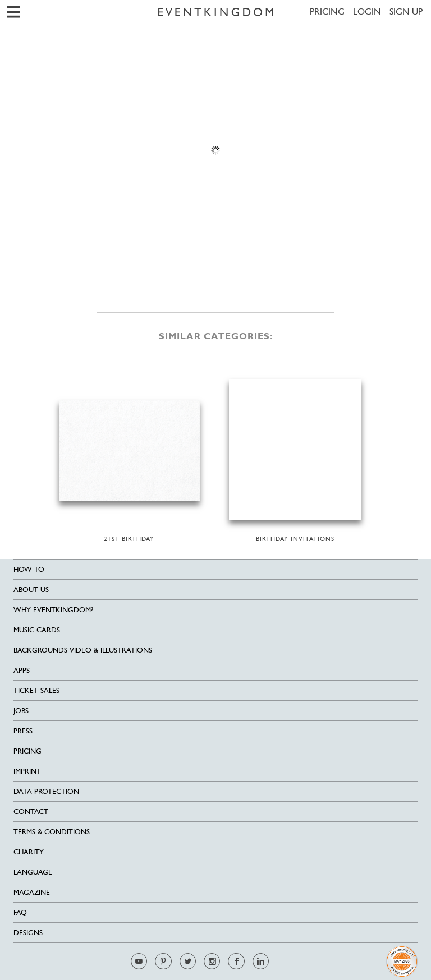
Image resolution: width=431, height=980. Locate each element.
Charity (29, 852)
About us (31, 590)
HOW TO (29, 569)
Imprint (27, 771)
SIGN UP (406, 11)
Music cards (37, 630)
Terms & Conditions (52, 832)
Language (33, 872)
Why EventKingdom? (53, 610)
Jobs (21, 711)
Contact (31, 812)
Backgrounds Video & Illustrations (83, 650)
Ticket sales (36, 690)
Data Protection (46, 791)
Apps (22, 670)
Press (23, 731)
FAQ (20, 912)
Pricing (327, 11)
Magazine (32, 892)
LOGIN (367, 11)
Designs (28, 933)
